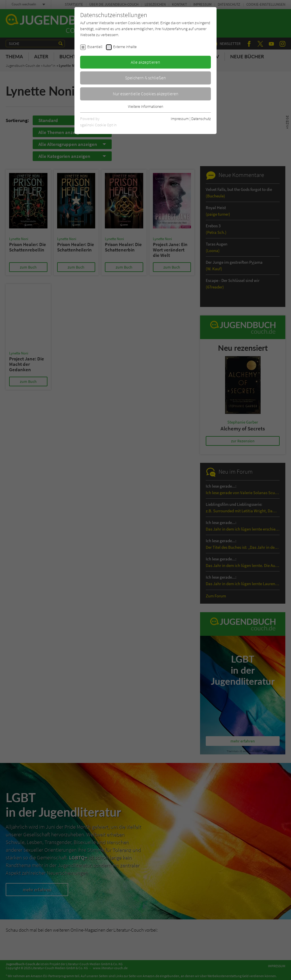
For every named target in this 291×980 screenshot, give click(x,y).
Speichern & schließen (145, 78)
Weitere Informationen (145, 106)
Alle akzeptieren (145, 62)
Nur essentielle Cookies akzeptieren (146, 94)
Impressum (180, 119)
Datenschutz (201, 119)
